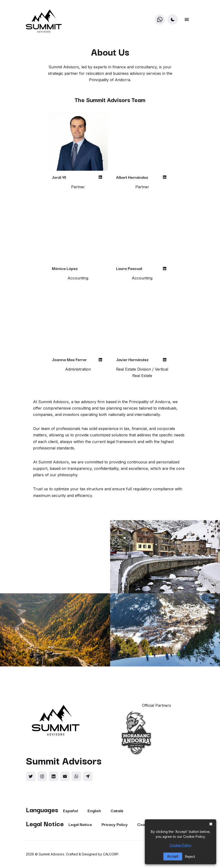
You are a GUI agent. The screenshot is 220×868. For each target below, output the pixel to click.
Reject (190, 856)
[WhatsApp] (160, 19)
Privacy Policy (115, 824)
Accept (173, 856)
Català (117, 810)
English (94, 810)
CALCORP (111, 854)
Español (71, 810)
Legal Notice (80, 824)
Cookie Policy (181, 845)
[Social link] (31, 776)
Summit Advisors (51, 854)
